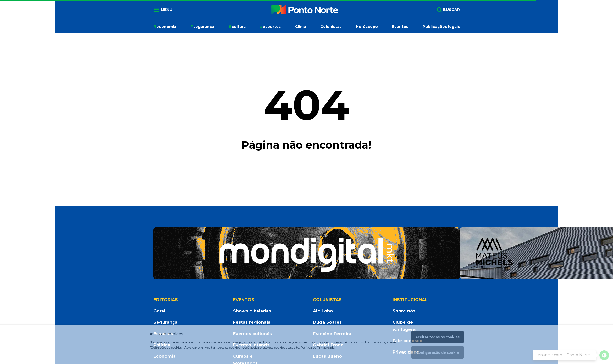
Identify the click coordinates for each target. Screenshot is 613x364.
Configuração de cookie (437, 352)
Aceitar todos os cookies (437, 337)
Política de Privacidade (317, 347)
